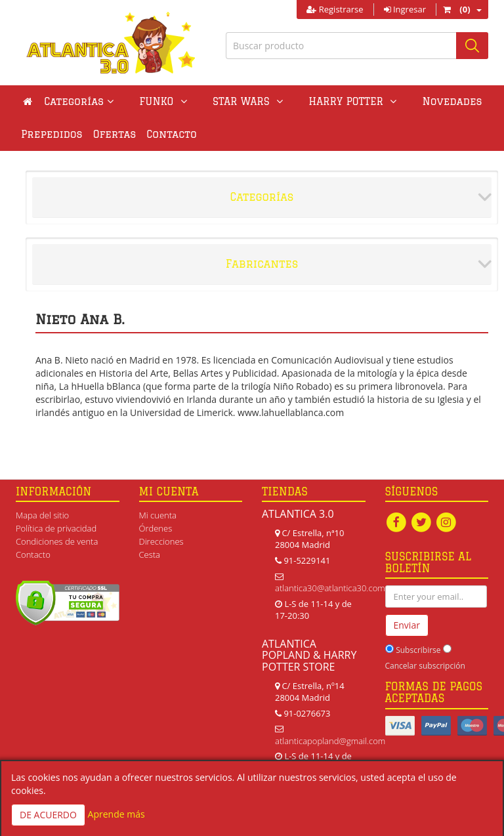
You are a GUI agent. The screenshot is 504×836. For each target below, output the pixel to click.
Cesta (150, 554)
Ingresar (405, 9)
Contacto (171, 134)
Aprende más (116, 814)
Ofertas (115, 134)
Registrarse (335, 9)
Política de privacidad (56, 528)
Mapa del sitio (42, 515)
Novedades (391, 101)
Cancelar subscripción (425, 666)
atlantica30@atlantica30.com (330, 588)
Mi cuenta (158, 515)
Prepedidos (52, 134)
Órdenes (156, 528)
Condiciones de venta (57, 541)
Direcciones (161, 541)
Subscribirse (418, 650)
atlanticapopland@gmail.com (330, 741)
